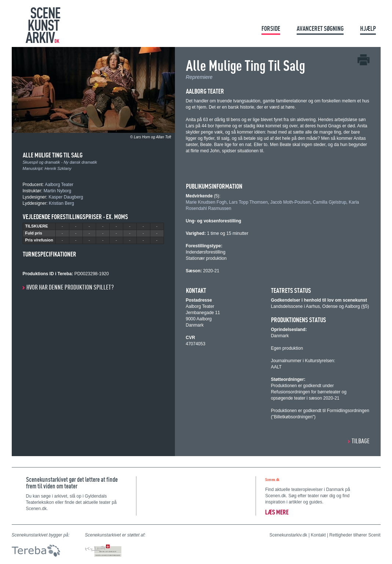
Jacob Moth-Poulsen (290, 202)
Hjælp (368, 28)
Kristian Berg (61, 203)
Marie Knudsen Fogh (206, 202)
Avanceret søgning (320, 28)
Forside (271, 28)
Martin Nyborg (57, 191)
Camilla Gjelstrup (329, 202)
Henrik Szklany (58, 168)
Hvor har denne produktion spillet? (70, 287)
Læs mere (277, 512)
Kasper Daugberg (66, 197)
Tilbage (361, 441)
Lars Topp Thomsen (249, 202)
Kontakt (318, 535)
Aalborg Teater (59, 185)
